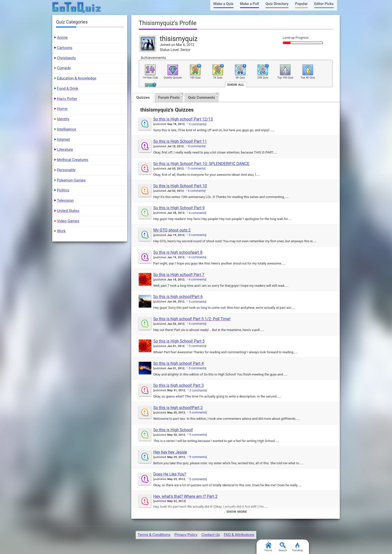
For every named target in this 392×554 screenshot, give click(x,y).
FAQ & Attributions (239, 535)
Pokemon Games (71, 180)
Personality (66, 170)
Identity (63, 119)
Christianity (66, 58)
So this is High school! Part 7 (179, 275)
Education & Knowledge (77, 78)
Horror (62, 109)
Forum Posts (171, 96)
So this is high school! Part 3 (178, 385)
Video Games (68, 221)
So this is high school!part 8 (178, 252)
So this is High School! (173, 430)
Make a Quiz (223, 4)
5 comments (196, 168)
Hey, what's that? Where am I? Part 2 (185, 496)
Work (61, 231)
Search (283, 547)
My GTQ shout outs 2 (172, 230)
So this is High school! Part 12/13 (183, 119)
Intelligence (67, 129)
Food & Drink (68, 88)
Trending (297, 547)
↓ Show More (235, 511)
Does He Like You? (170, 474)
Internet (63, 139)
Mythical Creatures (73, 160)
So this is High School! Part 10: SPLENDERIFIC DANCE (201, 164)
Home (268, 547)
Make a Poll (249, 4)
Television (65, 200)
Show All (236, 84)
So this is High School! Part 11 (180, 141)
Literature (65, 149)
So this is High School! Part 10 (180, 186)
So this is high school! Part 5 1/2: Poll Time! (192, 319)
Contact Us (211, 535)
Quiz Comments (203, 96)
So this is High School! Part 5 (179, 341)
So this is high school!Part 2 (178, 408)
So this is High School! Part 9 (179, 208)
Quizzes (143, 97)
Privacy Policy (186, 535)
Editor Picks (324, 4)
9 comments (198, 457)
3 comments (197, 124)
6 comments (196, 191)
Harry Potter (67, 99)
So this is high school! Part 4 (178, 363)
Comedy (64, 68)
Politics (63, 190)
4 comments (196, 146)
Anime (62, 37)
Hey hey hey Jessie (170, 452)
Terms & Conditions (154, 535)
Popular (301, 4)
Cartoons (65, 48)
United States (68, 211)
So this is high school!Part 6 (178, 297)
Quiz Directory (277, 4)
